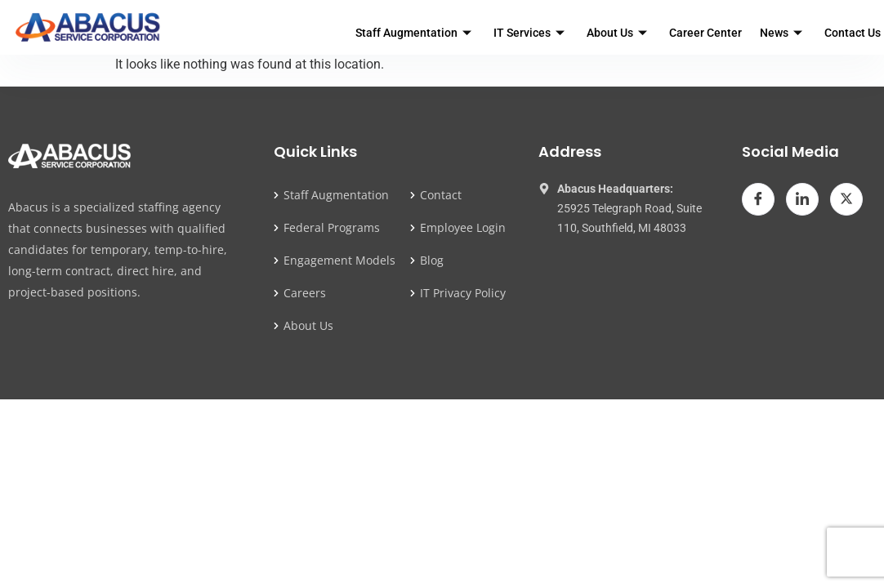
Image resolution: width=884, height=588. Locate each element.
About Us (619, 33)
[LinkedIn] (802, 199)
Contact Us (853, 33)
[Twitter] (846, 199)
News (783, 33)
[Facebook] (758, 199)
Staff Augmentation (415, 33)
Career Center (705, 33)
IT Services (531, 33)
